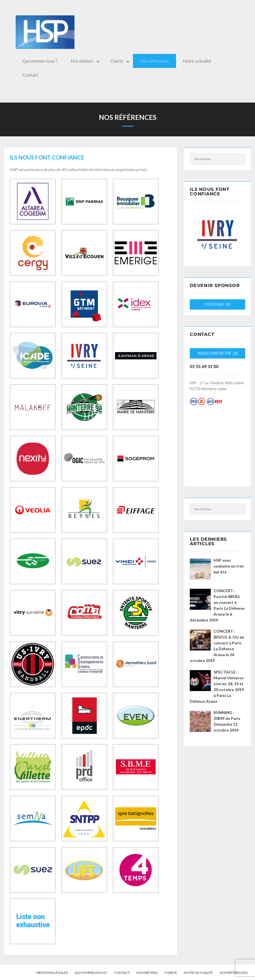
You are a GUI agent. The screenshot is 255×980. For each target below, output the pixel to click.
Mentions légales (52, 973)
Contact (30, 75)
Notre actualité (197, 61)
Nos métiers (82, 61)
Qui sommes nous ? (40, 61)
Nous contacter (218, 353)
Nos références (155, 61)
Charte (117, 61)
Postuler (217, 304)
